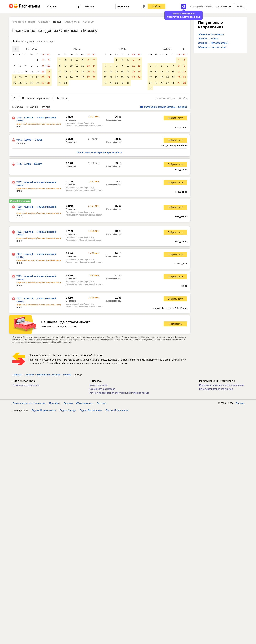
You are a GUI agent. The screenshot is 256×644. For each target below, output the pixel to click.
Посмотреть (175, 325)
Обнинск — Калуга (208, 39)
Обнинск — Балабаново (211, 34)
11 (15, 72)
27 (26, 83)
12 (20, 72)
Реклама (102, 404)
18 (15, 77)
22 (37, 77)
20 (26, 77)
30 (43, 83)
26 (20, 83)
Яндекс (240, 404)
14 (32, 72)
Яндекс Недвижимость (44, 411)
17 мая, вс (17, 108)
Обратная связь (85, 404)
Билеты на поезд (98, 386)
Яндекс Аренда (68, 411)
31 (49, 83)
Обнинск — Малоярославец (213, 43)
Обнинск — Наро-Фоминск (212, 47)
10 (49, 66)
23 (43, 77)
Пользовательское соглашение (29, 404)
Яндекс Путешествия (91, 411)
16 (43, 72)
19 (20, 77)
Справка (68, 404)
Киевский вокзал (114, 121)
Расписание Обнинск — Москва (54, 376)
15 (37, 72)
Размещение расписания (26, 386)
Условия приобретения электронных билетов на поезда (119, 394)
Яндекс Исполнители (117, 411)
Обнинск (29, 376)
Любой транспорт (23, 22)
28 (32, 83)
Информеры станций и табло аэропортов (221, 386)
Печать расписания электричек (216, 390)
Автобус (88, 22)
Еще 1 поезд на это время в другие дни (100, 154)
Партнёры (55, 404)
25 (15, 83)
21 (32, 77)
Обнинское (71, 121)
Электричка (72, 22)
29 (37, 83)
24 (49, 77)
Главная (17, 376)
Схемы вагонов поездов (102, 390)
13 (26, 72)
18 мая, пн (32, 108)
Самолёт (44, 22)
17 (49, 72)
